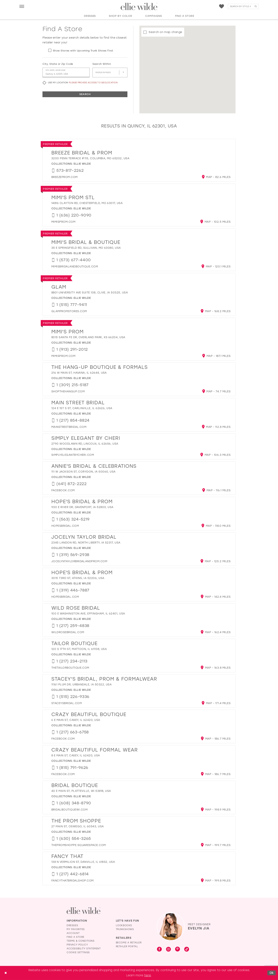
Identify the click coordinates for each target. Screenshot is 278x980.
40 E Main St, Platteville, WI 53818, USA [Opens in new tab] (81, 791)
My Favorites (76, 929)
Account (73, 933)
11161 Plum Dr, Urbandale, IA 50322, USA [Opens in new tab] (81, 685)
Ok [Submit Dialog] (272, 973)
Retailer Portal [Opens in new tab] (127, 946)
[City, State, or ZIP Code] (66, 72)
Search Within (102, 64)
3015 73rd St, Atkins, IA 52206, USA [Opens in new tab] (78, 578)
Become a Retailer (129, 943)
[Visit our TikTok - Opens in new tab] (187, 949)
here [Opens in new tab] (148, 975)
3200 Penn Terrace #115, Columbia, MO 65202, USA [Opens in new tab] (90, 158)
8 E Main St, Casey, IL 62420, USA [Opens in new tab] (76, 755)
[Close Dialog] (6, 973)
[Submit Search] (256, 6)
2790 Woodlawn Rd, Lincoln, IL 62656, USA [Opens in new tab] (85, 444)
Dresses (72, 925)
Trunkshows (125, 929)
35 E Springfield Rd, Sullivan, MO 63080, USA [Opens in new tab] (86, 248)
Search (85, 94)
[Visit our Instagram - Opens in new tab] (168, 949)
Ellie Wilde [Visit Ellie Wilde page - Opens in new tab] (82, 164)
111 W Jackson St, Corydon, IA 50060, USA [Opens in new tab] (83, 472)
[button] (22, 6)
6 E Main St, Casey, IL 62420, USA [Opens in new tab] (76, 720)
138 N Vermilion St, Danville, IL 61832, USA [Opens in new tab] (83, 862)
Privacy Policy (77, 945)
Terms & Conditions (81, 941)
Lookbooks (124, 925)
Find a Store (75, 937)
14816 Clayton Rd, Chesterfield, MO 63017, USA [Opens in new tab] (87, 203)
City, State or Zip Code (58, 64)
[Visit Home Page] (139, 7)
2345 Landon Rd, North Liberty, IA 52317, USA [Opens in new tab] (86, 543)
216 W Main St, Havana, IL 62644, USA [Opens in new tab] (79, 373)
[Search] (243, 6)
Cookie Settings (78, 952)
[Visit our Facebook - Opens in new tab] (159, 949)
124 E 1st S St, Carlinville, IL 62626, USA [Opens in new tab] (82, 408)
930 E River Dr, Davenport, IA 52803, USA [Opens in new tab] (82, 507)
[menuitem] (22, 6)
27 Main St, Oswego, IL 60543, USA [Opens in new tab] (78, 826)
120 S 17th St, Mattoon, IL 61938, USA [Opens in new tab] (79, 649)
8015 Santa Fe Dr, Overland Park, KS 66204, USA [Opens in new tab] (88, 337)
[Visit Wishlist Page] (222, 6)
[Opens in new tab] (64, 177)
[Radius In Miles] (110, 72)
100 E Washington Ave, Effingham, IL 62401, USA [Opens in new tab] (88, 614)
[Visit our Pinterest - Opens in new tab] (178, 949)
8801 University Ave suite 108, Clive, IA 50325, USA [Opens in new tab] (90, 293)
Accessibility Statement (84, 949)
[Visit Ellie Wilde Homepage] (83, 911)
